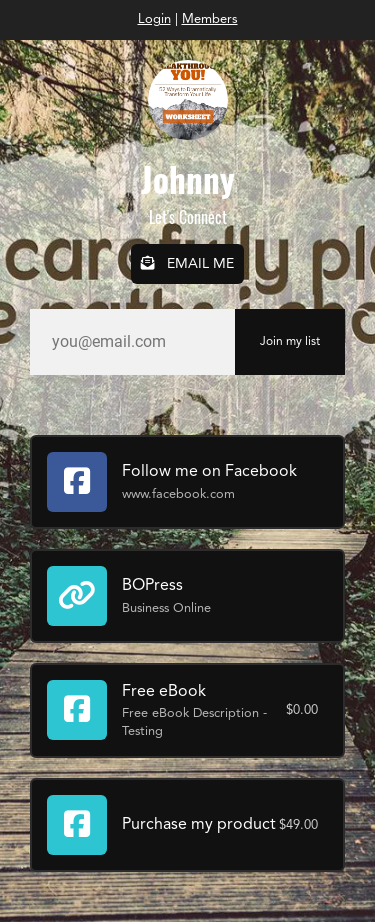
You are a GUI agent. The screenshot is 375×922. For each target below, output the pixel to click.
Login (154, 19)
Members (210, 19)
